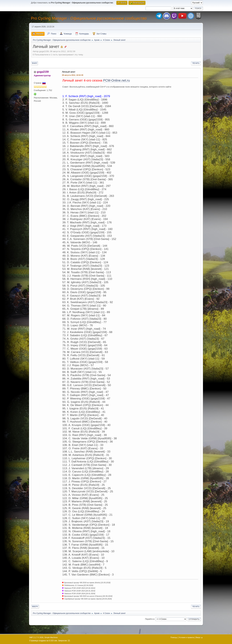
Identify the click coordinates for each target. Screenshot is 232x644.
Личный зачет (69, 72)
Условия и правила (186, 637)
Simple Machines (51, 637)
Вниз (34, 63)
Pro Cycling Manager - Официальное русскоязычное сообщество (89, 18)
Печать (196, 63)
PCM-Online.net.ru (116, 80)
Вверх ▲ (199, 637)
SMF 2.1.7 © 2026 (36, 637)
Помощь (174, 637)
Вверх (35, 607)
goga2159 (43, 72)
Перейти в (150, 619)
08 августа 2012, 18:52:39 (73, 75)
